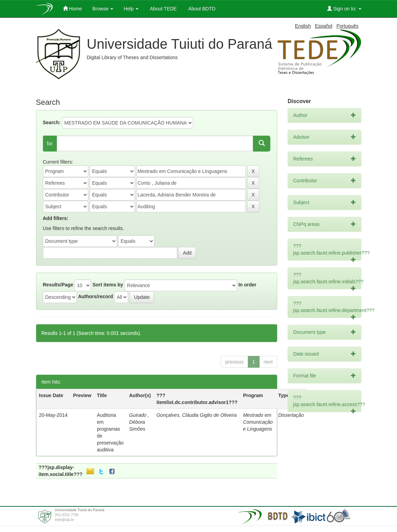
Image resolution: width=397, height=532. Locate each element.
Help (131, 9)
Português (348, 26)
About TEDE (163, 9)
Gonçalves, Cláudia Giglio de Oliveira (197, 415)
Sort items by (108, 285)
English (303, 26)
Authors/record (95, 296)
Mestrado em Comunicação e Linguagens (258, 422)
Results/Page (58, 285)
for (50, 144)
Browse (103, 9)
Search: (52, 122)
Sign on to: (344, 8)
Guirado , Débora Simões (139, 422)
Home (73, 8)
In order (247, 285)
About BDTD (201, 9)
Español (324, 26)
